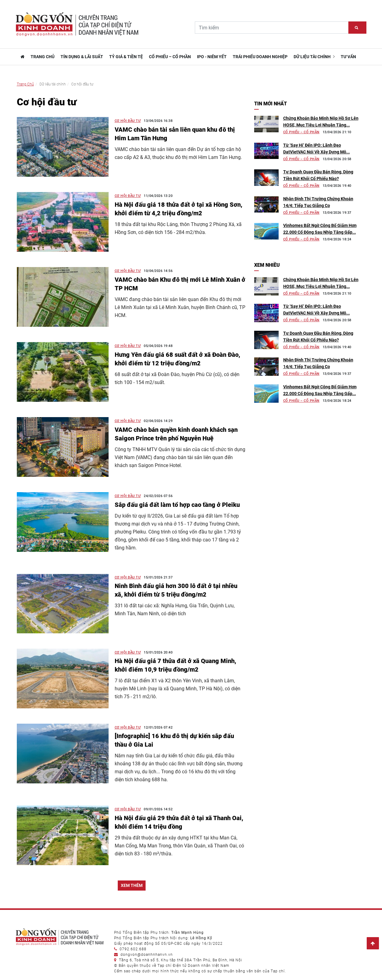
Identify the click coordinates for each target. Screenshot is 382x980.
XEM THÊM (132, 885)
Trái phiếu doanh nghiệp (260, 57)
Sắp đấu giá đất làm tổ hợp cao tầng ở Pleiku (177, 505)
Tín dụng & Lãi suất (82, 57)
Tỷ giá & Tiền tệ (126, 57)
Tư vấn (348, 57)
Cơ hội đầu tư (128, 121)
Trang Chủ (25, 84)
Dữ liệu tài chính (314, 57)
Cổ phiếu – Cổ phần (170, 57)
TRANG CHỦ (43, 57)
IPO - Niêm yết (212, 57)
